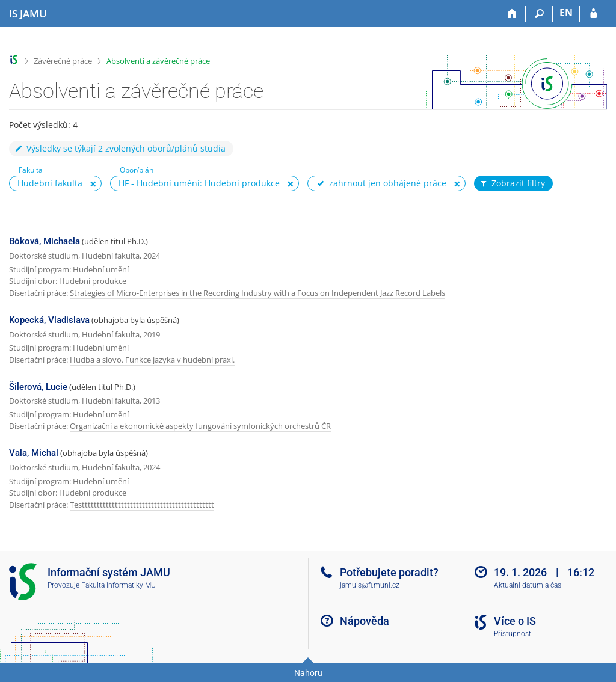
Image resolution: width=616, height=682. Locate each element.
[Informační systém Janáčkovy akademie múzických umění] (28, 14)
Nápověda (365, 621)
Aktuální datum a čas (528, 585)
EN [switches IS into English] (566, 13)
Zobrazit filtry (512, 183)
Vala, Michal (34, 453)
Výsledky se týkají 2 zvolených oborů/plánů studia (120, 148)
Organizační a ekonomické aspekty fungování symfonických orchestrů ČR (200, 426)
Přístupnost (513, 634)
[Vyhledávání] (539, 14)
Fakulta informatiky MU (119, 585)
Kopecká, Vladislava (49, 320)
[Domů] (512, 14)
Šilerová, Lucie (38, 387)
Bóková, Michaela (45, 241)
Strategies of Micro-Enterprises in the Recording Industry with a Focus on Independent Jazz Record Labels (257, 293)
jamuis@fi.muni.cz (370, 585)
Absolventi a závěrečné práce (158, 61)
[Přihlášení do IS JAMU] (593, 14)
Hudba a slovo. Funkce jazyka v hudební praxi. (152, 360)
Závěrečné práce (63, 61)
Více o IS (515, 621)
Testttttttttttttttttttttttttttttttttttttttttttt (142, 505)
